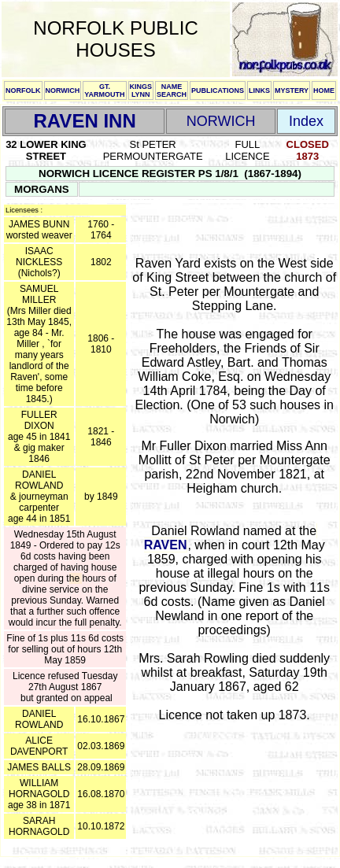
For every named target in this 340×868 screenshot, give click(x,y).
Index (306, 121)
